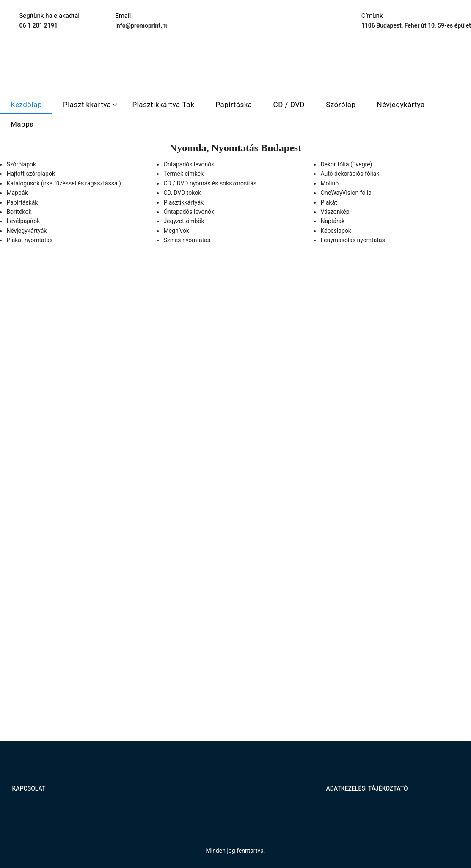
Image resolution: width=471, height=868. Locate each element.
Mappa (22, 124)
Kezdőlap (26, 105)
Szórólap (341, 105)
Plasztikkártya (87, 105)
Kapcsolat (29, 788)
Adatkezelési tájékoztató (367, 788)
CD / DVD (289, 105)
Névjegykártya (401, 105)
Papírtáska (234, 105)
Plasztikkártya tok (163, 105)
